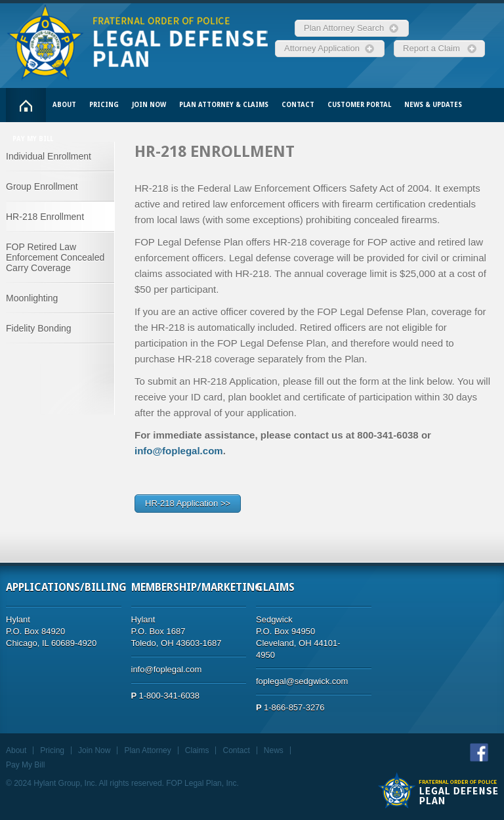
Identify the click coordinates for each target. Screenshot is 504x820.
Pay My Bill (33, 139)
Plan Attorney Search (346, 28)
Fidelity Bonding (39, 328)
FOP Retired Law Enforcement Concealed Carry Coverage (55, 257)
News (274, 750)
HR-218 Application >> (188, 503)
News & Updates (433, 105)
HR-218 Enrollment (45, 217)
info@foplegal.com (179, 451)
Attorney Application (324, 48)
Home (26, 105)
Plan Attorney (147, 750)
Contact (298, 105)
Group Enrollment (42, 186)
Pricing (104, 105)
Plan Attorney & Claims (224, 105)
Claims (197, 750)
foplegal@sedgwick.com (302, 681)
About (64, 105)
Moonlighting (32, 298)
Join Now (149, 105)
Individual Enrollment (49, 156)
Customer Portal (359, 105)
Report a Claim (434, 48)
